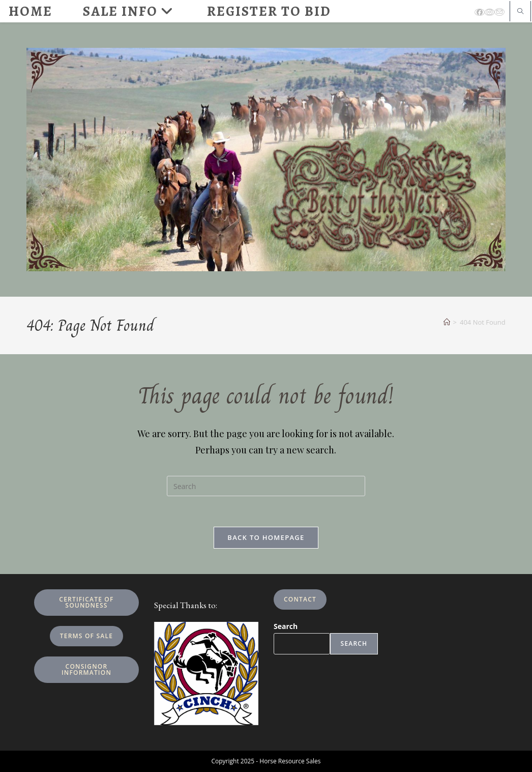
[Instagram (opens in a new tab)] (490, 12)
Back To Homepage (266, 537)
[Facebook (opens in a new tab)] (480, 12)
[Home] (447, 322)
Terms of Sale (86, 636)
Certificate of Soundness (86, 602)
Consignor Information (86, 669)
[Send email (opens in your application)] (499, 12)
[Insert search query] (266, 486)
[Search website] (520, 12)
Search (286, 626)
